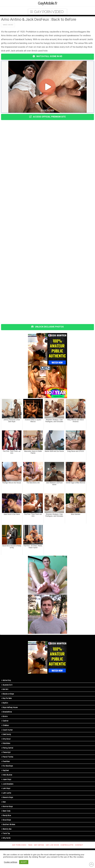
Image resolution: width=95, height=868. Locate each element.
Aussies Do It (7, 685)
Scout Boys (6, 820)
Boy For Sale (7, 698)
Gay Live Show (52, 845)
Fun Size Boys (7, 766)
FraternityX (6, 752)
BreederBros (7, 712)
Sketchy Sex (6, 829)
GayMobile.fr (48, 3)
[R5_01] (47, 575)
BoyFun (5, 703)
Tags (30, 845)
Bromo (5, 716)
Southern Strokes (8, 824)
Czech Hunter (7, 730)
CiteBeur (5, 725)
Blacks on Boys (8, 694)
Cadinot (5, 721)
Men (4, 802)
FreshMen (6, 761)
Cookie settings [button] (11, 862)
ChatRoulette (67, 845)
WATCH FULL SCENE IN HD (47, 56)
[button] (47, 12)
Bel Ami (5, 689)
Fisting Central (7, 748)
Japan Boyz (6, 779)
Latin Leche (6, 793)
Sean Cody (6, 811)
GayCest (5, 770)
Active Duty (6, 680)
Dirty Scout (6, 739)
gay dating (39, 845)
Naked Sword (8, 25)
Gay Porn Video (19, 845)
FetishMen (6, 743)
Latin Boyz (6, 788)
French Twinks (7, 757)
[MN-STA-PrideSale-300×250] (47, 382)
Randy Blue (6, 815)
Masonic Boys (7, 797)
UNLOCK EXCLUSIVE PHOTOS (47, 327)
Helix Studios (7, 775)
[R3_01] (47, 614)
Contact (79, 845)
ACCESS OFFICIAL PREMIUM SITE (47, 117)
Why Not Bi (6, 838)
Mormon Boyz (7, 806)
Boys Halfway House (10, 707)
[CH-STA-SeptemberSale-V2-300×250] (47, 349)
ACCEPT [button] (24, 862)
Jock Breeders (7, 784)
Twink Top (6, 833)
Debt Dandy (6, 734)
